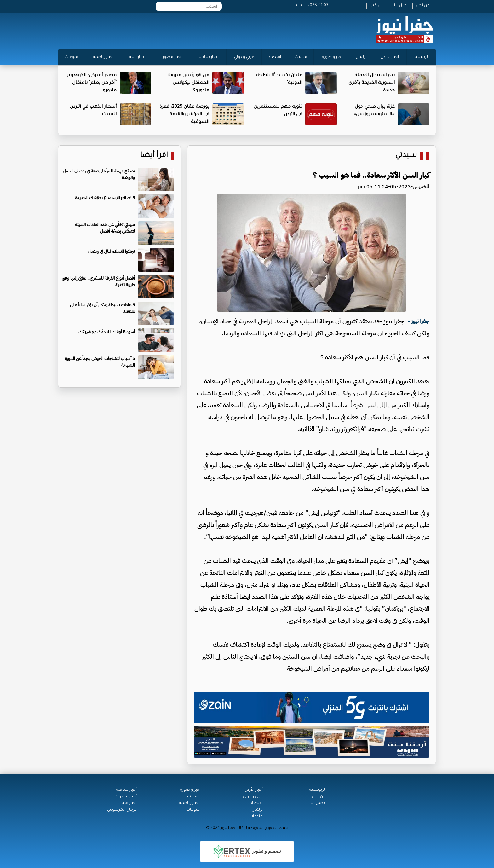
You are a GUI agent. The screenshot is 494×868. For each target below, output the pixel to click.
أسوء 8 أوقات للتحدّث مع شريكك (107, 332)
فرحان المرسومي (122, 810)
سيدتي (406, 156)
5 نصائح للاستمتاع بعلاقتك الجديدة (105, 198)
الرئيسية (421, 57)
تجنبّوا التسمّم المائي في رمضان (111, 251)
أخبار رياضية (103, 57)
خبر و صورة (332, 57)
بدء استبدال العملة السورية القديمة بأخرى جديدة (372, 83)
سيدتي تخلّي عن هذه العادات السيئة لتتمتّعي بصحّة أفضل (105, 228)
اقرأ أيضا (154, 156)
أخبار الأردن (390, 57)
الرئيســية (318, 790)
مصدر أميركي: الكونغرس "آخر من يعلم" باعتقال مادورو (91, 83)
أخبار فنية (137, 57)
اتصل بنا (402, 6)
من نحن (423, 6)
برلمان (361, 57)
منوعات (71, 57)
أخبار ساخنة (208, 57)
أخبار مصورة (171, 57)
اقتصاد (275, 57)
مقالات (301, 57)
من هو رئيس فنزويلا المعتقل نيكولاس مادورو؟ (188, 83)
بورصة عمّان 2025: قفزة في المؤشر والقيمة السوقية (184, 115)
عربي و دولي (244, 57)
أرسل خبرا (379, 6)
